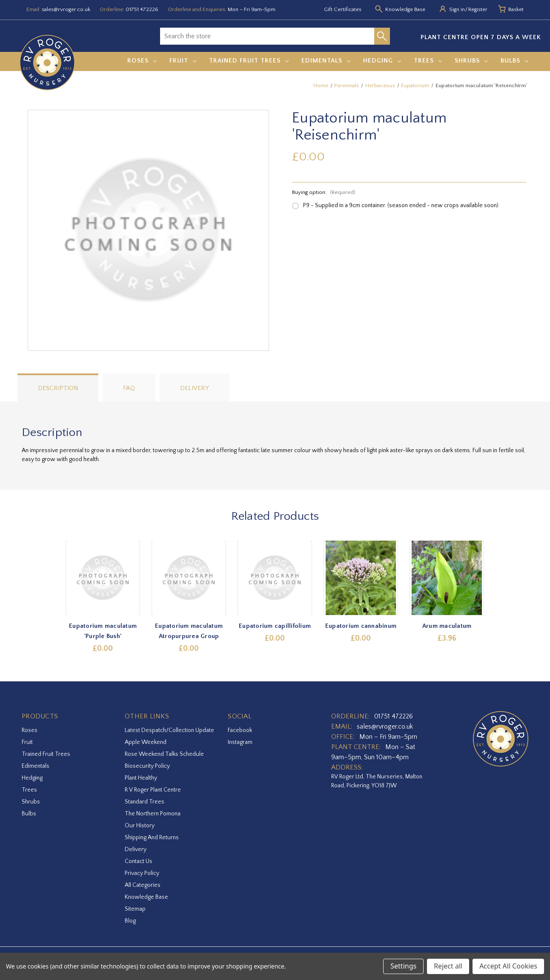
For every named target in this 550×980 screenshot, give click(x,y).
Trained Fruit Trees (249, 61)
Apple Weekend (146, 742)
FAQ (129, 388)
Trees (428, 61)
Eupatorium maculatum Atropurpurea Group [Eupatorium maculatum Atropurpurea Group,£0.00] (189, 631)
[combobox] (267, 36)
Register (478, 9)
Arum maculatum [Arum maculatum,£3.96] (447, 626)
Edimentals (326, 61)
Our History (140, 826)
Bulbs (514, 61)
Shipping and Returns (152, 838)
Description (58, 388)
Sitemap (135, 909)
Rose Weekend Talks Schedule (164, 754)
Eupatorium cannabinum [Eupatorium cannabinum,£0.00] (361, 626)
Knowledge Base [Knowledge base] (405, 9)
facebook (240, 730)
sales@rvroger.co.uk (66, 9)
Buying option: (324, 192)
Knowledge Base (146, 897)
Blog (130, 921)
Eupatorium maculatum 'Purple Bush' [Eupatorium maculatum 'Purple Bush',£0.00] (103, 631)
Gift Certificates (343, 9)
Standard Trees (145, 802)
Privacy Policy (142, 873)
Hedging (382, 61)
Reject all (448, 966)
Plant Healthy (141, 778)
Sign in (457, 9)
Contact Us (139, 861)
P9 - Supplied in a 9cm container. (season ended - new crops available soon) (401, 205)
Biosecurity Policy (147, 766)
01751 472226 (142, 9)
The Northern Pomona (153, 814)
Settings (403, 966)
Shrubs (471, 61)
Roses (142, 61)
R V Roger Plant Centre (153, 790)
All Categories (143, 885)
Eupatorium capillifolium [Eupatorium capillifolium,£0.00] (275, 626)
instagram (240, 742)
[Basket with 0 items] (516, 10)
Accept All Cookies (508, 966)
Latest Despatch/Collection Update (169, 730)
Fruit (183, 61)
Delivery (195, 388)
